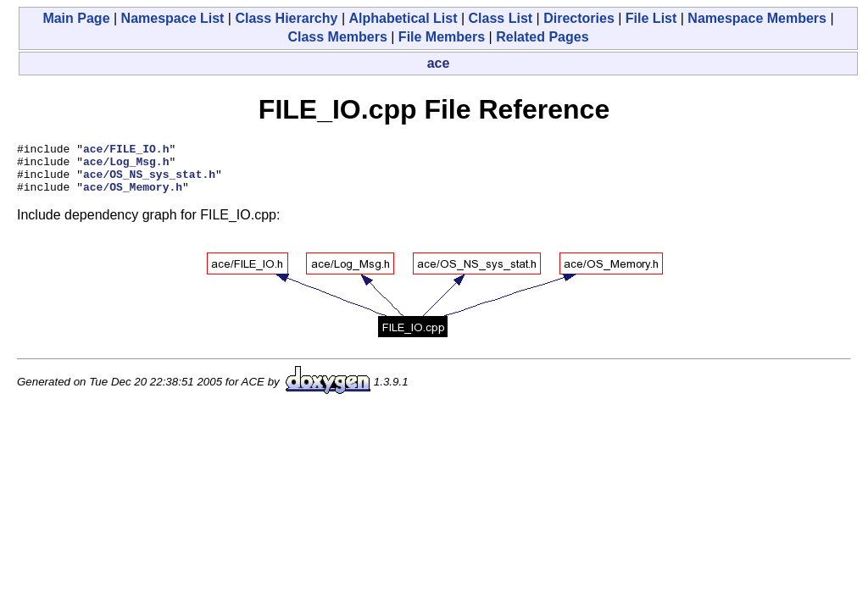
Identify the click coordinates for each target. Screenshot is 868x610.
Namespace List (173, 18)
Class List (501, 18)
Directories (579, 18)
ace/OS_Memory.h (133, 197)
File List (651, 18)
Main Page (76, 18)
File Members (442, 37)
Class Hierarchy (286, 18)
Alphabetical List (403, 18)
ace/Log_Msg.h (126, 166)
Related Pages (542, 37)
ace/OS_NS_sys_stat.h (149, 181)
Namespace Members (757, 18)
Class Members (337, 37)
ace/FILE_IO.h (126, 151)
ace (439, 63)
